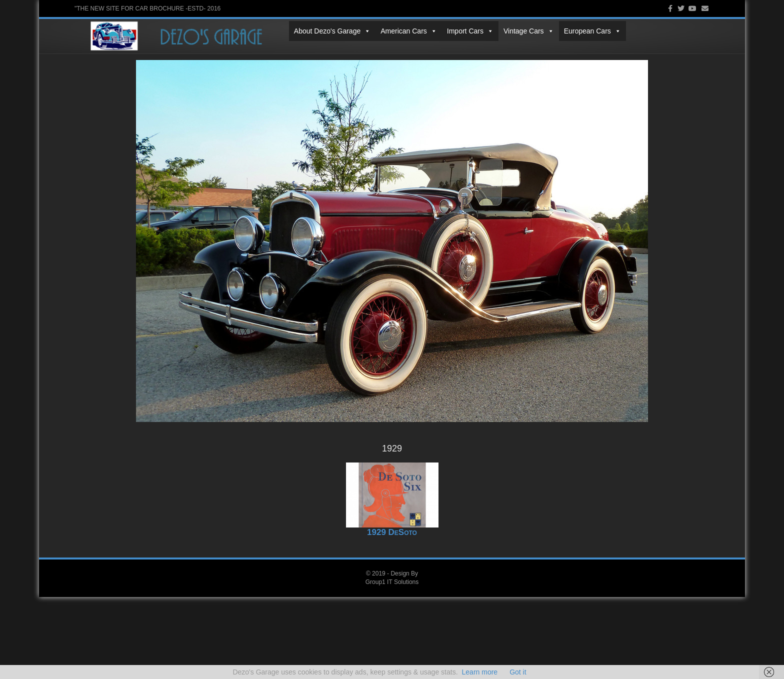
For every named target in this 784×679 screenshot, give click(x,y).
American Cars (194, 50)
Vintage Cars (314, 50)
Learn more (480, 672)
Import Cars (256, 50)
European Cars (378, 50)
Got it (518, 672)
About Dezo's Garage (118, 50)
